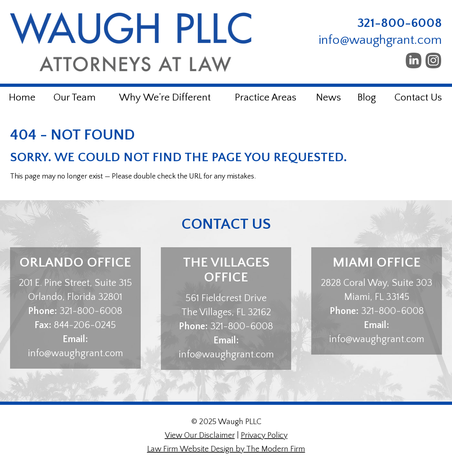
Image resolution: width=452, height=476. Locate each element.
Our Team (75, 98)
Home (22, 98)
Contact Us (418, 98)
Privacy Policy (264, 435)
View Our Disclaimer (200, 435)
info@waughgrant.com (380, 40)
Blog (367, 98)
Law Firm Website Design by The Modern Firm (226, 449)
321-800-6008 (400, 23)
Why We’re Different (165, 98)
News (329, 98)
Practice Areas (266, 98)
